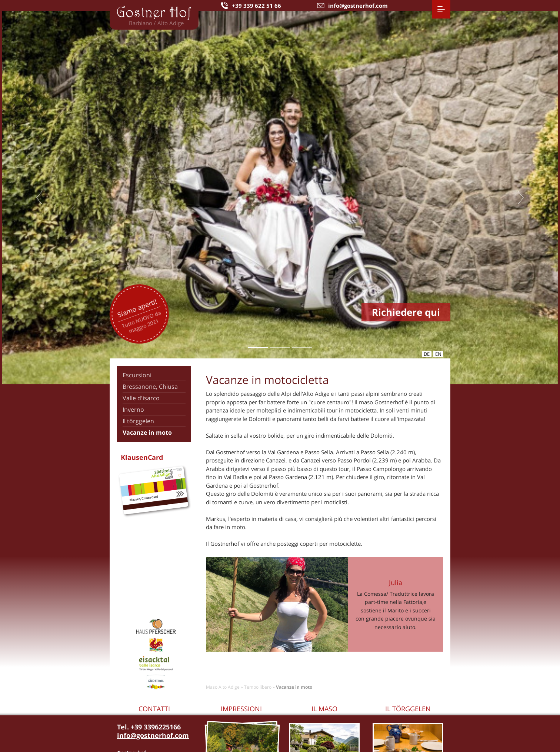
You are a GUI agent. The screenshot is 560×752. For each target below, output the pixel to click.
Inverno (133, 410)
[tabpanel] (280, 198)
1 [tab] (258, 347)
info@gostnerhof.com (153, 735)
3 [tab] (302, 347)
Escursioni (137, 375)
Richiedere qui (406, 312)
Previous (39, 198)
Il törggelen (138, 421)
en (438, 354)
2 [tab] (280, 347)
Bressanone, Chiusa (150, 387)
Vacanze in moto (147, 432)
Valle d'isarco (141, 398)
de (427, 354)
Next (521, 198)
